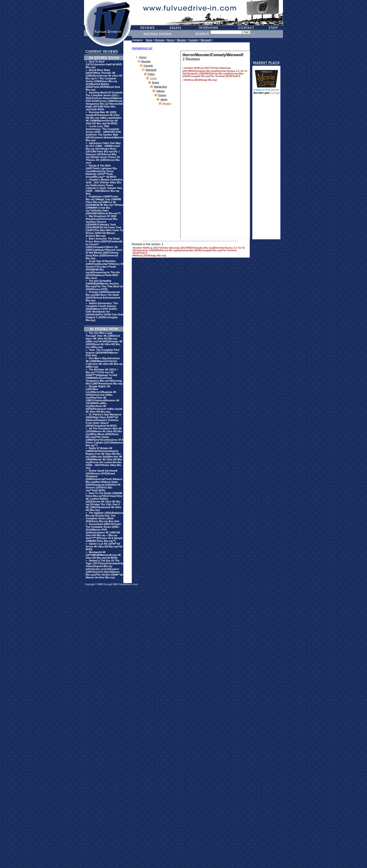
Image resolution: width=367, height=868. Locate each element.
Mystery (167, 103)
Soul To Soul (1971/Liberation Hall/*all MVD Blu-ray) (104, 64)
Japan (164, 99)
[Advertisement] (266, 169)
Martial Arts (160, 87)
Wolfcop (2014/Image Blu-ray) (150, 256)
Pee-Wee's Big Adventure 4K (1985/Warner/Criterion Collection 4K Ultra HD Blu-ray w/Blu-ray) (104, 362)
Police (151, 74)
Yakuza (160, 91)
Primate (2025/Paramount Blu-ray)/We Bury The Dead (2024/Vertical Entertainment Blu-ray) (103, 296)
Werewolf (206, 40)
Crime (153, 78)
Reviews (160, 40)
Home (149, 40)
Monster (182, 40)
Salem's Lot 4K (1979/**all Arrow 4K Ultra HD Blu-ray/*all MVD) (104, 547)
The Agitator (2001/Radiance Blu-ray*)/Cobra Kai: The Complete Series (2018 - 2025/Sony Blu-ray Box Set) (105, 517)
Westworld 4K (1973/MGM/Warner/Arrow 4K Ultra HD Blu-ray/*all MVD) (103, 555)
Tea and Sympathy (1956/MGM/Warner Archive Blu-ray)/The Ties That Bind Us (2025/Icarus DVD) (104, 285)
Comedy (193, 40)
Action (156, 82)
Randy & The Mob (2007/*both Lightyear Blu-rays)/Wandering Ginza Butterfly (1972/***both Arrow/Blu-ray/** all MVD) (102, 171)
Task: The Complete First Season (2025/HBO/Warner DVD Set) (103, 353)
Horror (171, 40)
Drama (162, 95)
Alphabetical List (142, 48)
